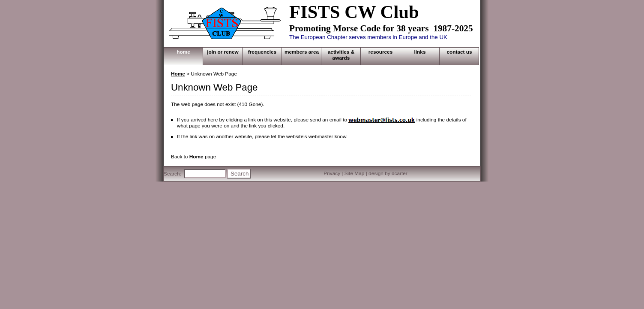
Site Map (355, 173)
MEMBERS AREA (302, 52)
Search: (172, 174)
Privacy (332, 173)
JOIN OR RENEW (223, 52)
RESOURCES (381, 52)
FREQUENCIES (262, 52)
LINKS (420, 52)
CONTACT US (459, 52)
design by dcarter (388, 173)
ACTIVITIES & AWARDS (341, 55)
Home (178, 74)
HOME (183, 52)
